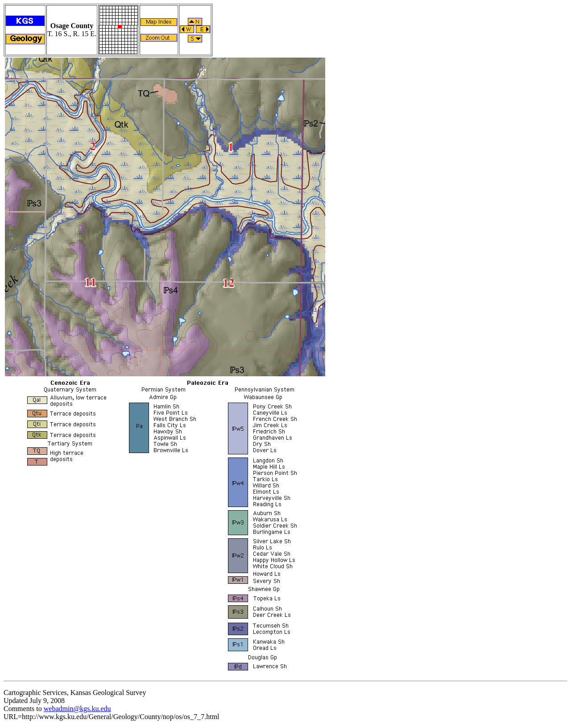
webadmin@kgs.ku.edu (77, 709)
